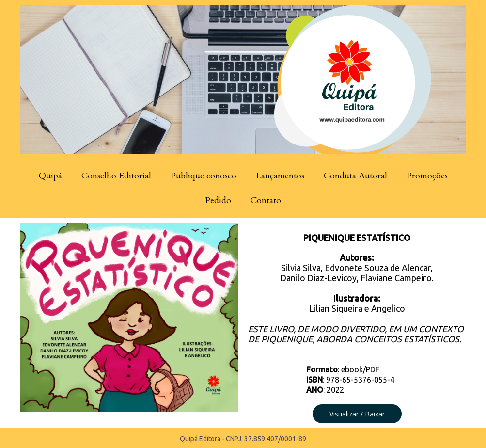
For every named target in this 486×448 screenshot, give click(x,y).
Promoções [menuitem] (427, 176)
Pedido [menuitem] (218, 200)
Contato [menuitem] (266, 200)
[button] (357, 414)
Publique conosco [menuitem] (204, 176)
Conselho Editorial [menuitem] (116, 176)
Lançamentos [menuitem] (280, 176)
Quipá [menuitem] (50, 176)
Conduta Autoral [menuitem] (355, 176)
